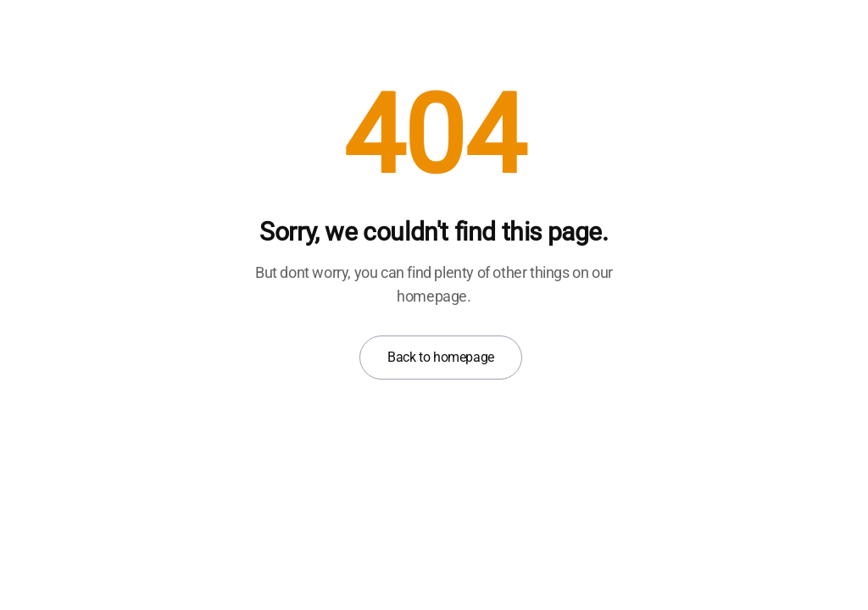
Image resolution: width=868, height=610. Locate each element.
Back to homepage (441, 357)
